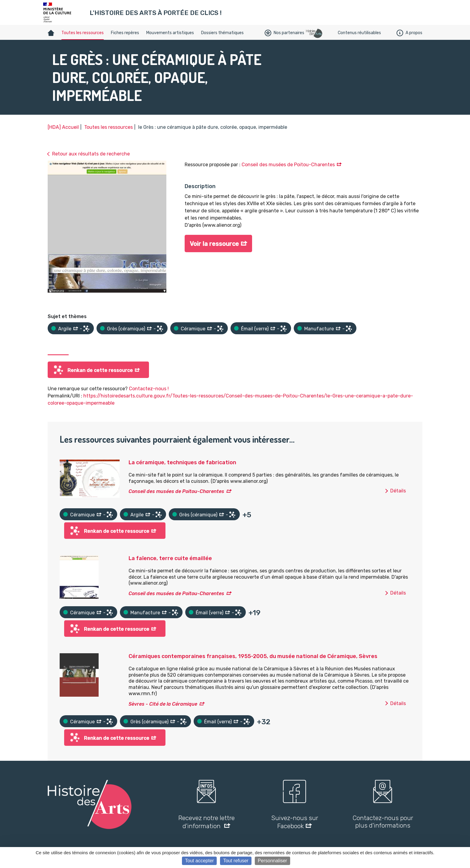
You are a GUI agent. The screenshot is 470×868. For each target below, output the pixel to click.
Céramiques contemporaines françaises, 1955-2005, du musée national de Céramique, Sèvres (253, 656)
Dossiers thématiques (222, 33)
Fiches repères (125, 33)
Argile (65, 329)
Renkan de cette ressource (100, 370)
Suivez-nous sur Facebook (295, 822)
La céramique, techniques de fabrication (182, 462)
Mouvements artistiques (170, 33)
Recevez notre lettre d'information (207, 822)
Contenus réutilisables (359, 33)
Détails (398, 491)
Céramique (193, 329)
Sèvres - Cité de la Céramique (163, 704)
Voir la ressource (214, 244)
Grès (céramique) (126, 329)
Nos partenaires (284, 33)
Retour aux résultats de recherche (91, 154)
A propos (409, 33)
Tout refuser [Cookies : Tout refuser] (236, 861)
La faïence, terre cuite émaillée (170, 558)
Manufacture (319, 329)
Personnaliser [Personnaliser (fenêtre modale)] (272, 861)
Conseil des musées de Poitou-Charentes (288, 165)
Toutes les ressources (83, 33)
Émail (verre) (255, 329)
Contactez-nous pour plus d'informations (383, 822)
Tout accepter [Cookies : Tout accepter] (199, 861)
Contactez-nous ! (149, 389)
